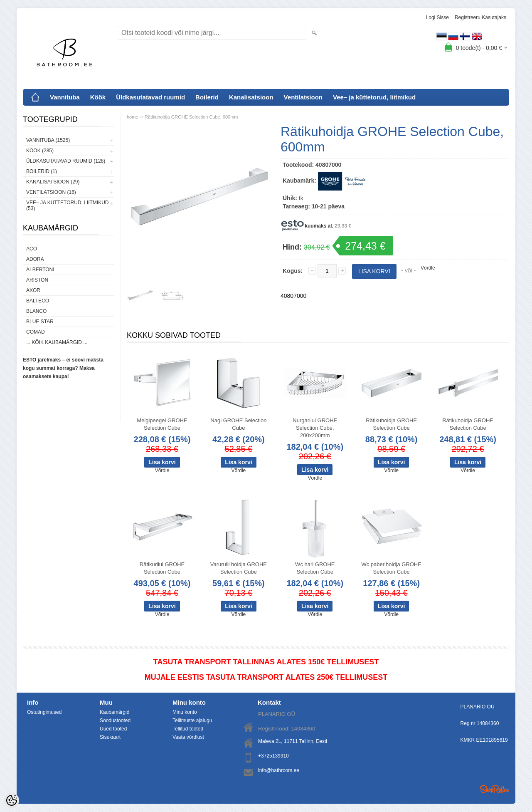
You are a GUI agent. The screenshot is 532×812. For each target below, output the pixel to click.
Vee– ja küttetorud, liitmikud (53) (67, 205)
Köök (98, 97)
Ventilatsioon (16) (51, 192)
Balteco (38, 301)
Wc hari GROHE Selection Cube (315, 568)
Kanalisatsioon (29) (53, 182)
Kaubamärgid (115, 712)
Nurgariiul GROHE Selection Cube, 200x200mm (315, 428)
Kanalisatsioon (251, 97)
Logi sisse (437, 17)
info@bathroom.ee (279, 770)
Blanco (36, 311)
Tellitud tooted (188, 729)
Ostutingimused (44, 712)
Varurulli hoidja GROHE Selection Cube (239, 568)
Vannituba (65, 97)
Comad (36, 332)
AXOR (33, 290)
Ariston (37, 280)
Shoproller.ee (495, 789)
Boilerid (207, 97)
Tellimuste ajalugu (192, 720)
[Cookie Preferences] (12, 800)
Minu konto (185, 712)
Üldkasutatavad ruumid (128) (66, 161)
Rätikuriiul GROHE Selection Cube (162, 568)
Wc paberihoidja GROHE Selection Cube (391, 568)
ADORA (35, 259)
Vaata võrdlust (188, 737)
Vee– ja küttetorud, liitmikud (374, 97)
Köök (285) (40, 151)
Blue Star (40, 322)
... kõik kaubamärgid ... (57, 342)
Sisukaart (110, 737)
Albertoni (40, 270)
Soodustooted (115, 720)
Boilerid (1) (42, 171)
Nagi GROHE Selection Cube (238, 424)
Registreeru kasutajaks (480, 17)
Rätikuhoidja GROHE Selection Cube (391, 424)
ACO (32, 249)
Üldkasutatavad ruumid (150, 97)
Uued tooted (113, 729)
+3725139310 (273, 756)
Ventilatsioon (303, 97)
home (133, 117)
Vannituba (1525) (48, 140)
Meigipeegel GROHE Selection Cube (162, 424)
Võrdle (428, 268)
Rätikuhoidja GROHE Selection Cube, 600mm (191, 117)
